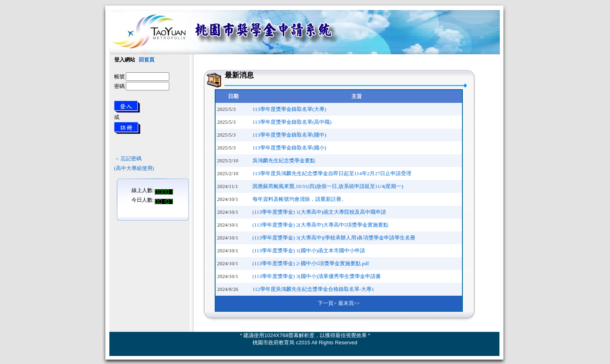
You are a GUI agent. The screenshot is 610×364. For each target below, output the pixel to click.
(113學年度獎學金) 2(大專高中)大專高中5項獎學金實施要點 (321, 225)
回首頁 (147, 60)
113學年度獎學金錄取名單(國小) (290, 148)
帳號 (119, 77)
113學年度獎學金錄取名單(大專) (290, 109)
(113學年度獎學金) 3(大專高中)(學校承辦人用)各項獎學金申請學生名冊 (334, 238)
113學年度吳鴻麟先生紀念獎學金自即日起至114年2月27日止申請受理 (332, 173)
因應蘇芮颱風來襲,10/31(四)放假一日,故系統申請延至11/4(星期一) (328, 186)
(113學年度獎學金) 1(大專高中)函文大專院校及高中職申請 (319, 212)
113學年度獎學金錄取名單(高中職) (292, 122)
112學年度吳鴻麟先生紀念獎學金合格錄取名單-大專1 (313, 289)
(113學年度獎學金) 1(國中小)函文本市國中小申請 (309, 251)
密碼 (119, 86)
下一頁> (327, 303)
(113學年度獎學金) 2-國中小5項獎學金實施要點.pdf (311, 263)
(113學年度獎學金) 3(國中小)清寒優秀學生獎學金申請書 (317, 276)
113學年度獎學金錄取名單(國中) (290, 135)
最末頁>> (349, 303)
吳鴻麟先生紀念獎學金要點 (284, 161)
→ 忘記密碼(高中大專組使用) (134, 158)
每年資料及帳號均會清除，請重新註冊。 (300, 199)
